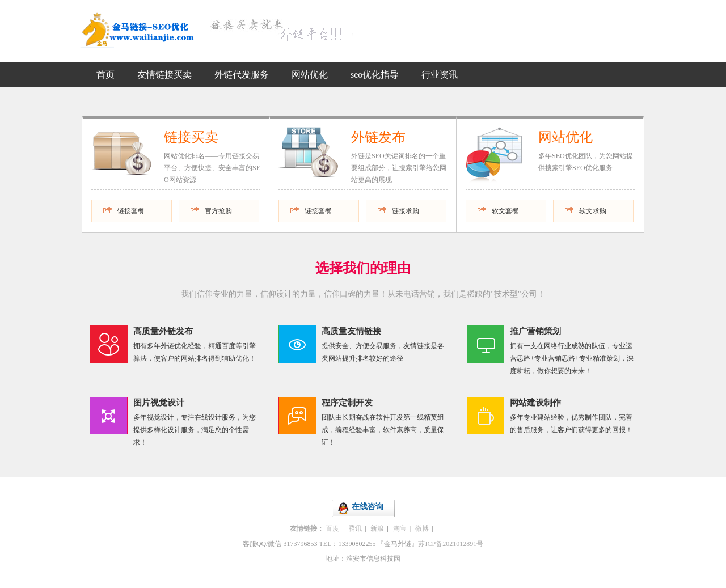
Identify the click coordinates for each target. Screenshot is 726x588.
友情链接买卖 (164, 75)
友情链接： (307, 528)
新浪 (377, 528)
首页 (105, 75)
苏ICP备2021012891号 (451, 544)
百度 (332, 528)
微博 (422, 528)
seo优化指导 (375, 75)
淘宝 (400, 528)
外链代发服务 (242, 75)
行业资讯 (440, 75)
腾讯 (355, 528)
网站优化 (310, 75)
